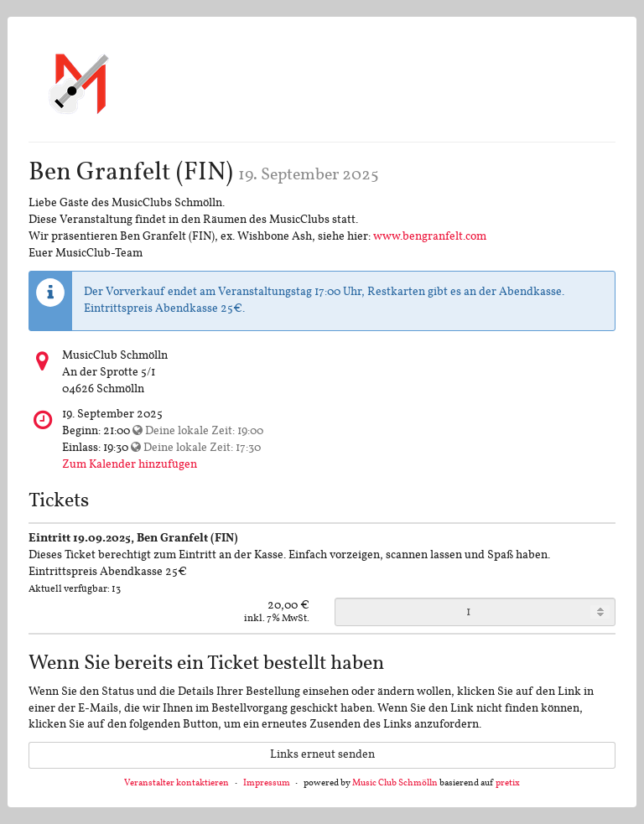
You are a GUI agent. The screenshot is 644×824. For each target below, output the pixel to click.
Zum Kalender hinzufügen (130, 465)
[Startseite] (79, 83)
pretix (508, 783)
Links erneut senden (322, 755)
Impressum (267, 783)
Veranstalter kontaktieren (177, 783)
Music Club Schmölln (395, 783)
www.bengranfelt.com (430, 237)
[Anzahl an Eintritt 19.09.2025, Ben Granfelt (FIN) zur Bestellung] (475, 612)
